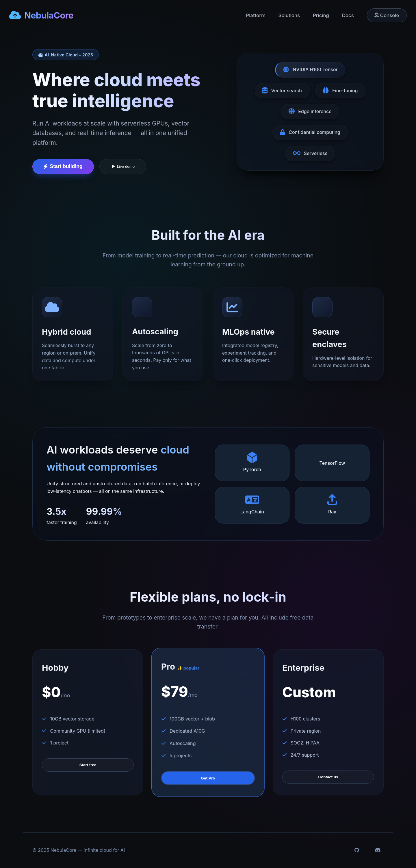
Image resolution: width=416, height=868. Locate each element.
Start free (88, 765)
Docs (348, 15)
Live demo (123, 166)
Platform (256, 15)
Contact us (328, 777)
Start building (63, 166)
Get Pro (208, 778)
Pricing (321, 15)
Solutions (289, 15)
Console (387, 15)
